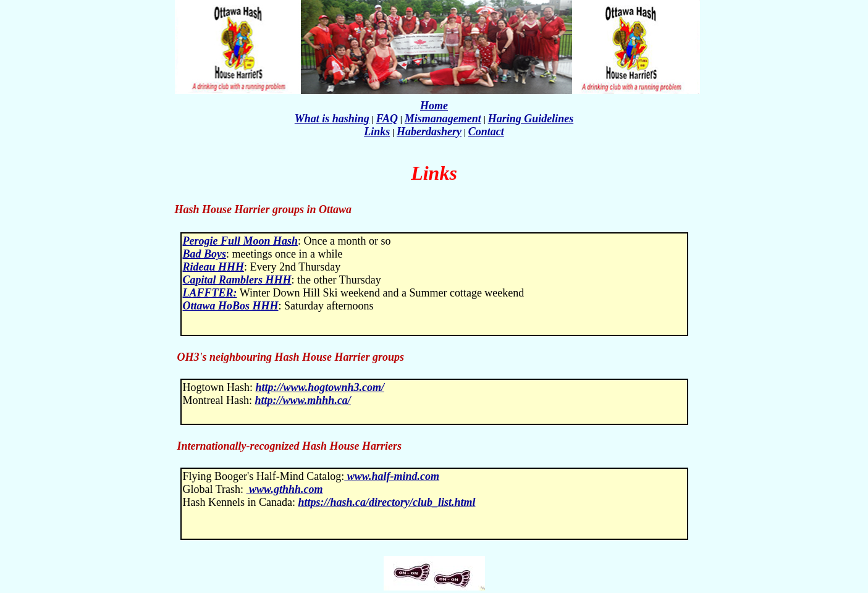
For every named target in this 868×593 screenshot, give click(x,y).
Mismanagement (443, 119)
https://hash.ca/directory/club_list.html (386, 502)
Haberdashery (429, 132)
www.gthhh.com (285, 489)
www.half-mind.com (392, 476)
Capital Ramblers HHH (237, 280)
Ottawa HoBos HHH (231, 306)
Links (377, 132)
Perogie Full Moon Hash (241, 241)
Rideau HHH (214, 267)
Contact (486, 132)
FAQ (387, 119)
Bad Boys (205, 254)
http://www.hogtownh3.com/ (320, 387)
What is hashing (332, 119)
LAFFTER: (210, 293)
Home (434, 106)
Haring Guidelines (531, 119)
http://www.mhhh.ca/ (302, 400)
